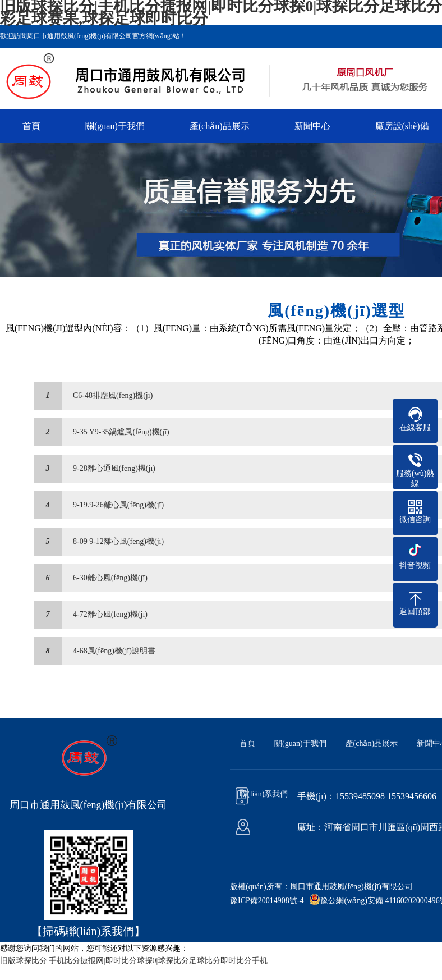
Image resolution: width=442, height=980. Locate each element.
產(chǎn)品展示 (220, 126)
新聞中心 (312, 126)
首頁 (31, 126)
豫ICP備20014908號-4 (267, 901)
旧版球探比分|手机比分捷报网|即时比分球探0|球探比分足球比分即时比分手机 (134, 961)
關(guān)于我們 (115, 126)
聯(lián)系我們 (264, 794)
